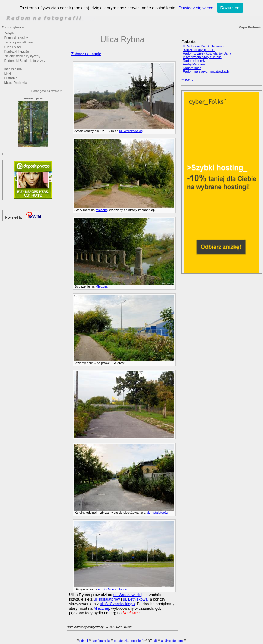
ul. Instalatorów (158, 513)
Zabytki (10, 33)
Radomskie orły (194, 61)
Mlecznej (102, 210)
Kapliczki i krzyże (17, 52)
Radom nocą (192, 68)
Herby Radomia (194, 64)
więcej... (187, 79)
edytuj (84, 641)
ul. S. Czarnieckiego (112, 589)
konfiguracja (101, 641)
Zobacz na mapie (86, 54)
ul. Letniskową (135, 599)
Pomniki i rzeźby (16, 38)
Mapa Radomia (16, 83)
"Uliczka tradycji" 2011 (199, 50)
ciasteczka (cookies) (129, 641)
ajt (155, 641)
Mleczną (101, 286)
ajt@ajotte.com (172, 641)
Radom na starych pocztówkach (206, 71)
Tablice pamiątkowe (18, 42)
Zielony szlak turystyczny (22, 56)
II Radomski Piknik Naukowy (203, 46)
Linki (8, 74)
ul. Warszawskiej (131, 131)
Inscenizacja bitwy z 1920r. (202, 57)
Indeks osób (13, 69)
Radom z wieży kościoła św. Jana (207, 53)
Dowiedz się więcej (196, 8)
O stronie (11, 78)
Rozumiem (230, 8)
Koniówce (131, 613)
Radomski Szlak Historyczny (25, 61)
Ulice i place (13, 47)
